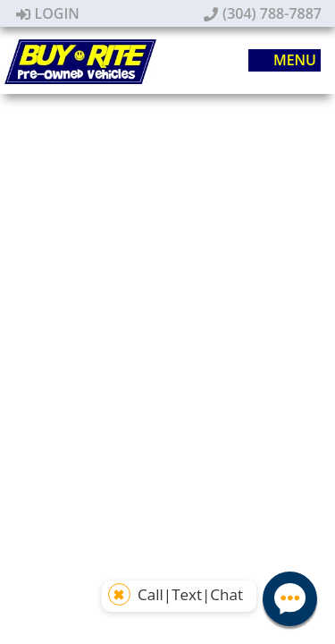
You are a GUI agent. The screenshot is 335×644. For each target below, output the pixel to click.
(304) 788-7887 (263, 13)
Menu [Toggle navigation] (285, 61)
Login (48, 13)
